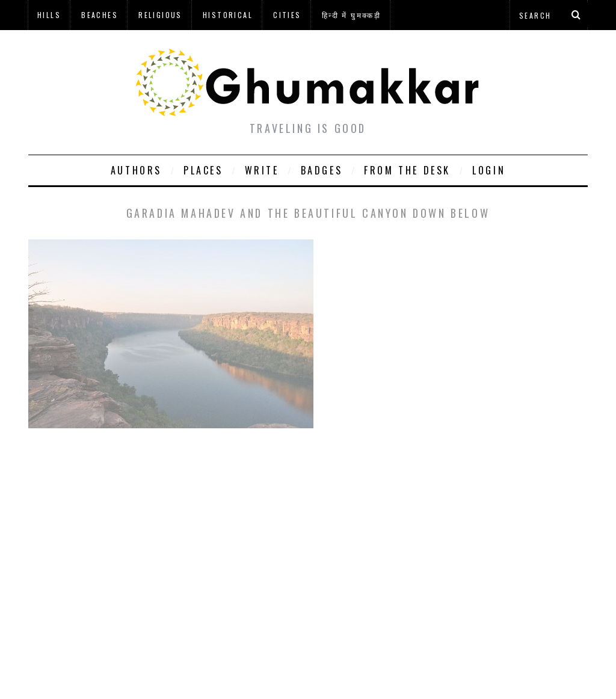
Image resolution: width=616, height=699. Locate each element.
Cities (287, 15)
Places (203, 170)
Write (262, 170)
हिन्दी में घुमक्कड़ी (351, 15)
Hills (49, 15)
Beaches (100, 15)
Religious (160, 15)
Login (489, 170)
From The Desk (407, 170)
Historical (228, 15)
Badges (322, 170)
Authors (136, 170)
